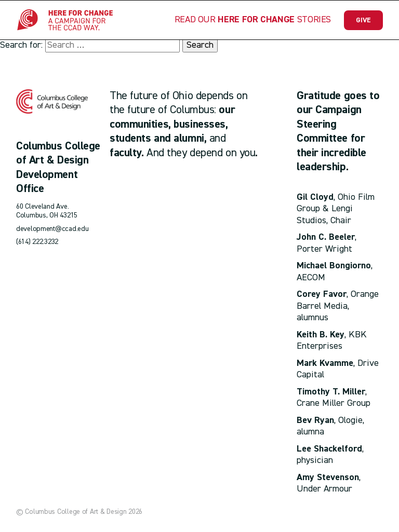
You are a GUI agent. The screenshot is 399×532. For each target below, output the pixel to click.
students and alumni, (158, 139)
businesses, (201, 125)
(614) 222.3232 (37, 242)
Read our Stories (253, 20)
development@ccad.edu (52, 229)
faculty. (127, 153)
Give (363, 20)
